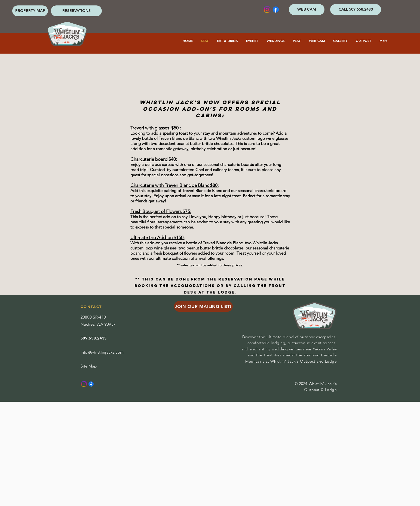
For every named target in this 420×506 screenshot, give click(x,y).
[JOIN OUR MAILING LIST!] (203, 306)
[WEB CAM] (307, 10)
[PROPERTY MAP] (30, 11)
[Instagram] (267, 10)
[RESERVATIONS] (76, 11)
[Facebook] (276, 10)
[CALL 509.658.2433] (356, 10)
